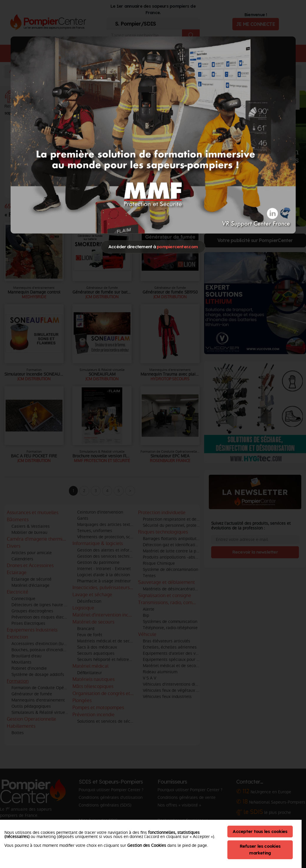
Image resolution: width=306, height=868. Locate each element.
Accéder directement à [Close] (153, 247)
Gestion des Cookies (147, 845)
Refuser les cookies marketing (260, 849)
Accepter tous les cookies (260, 831)
